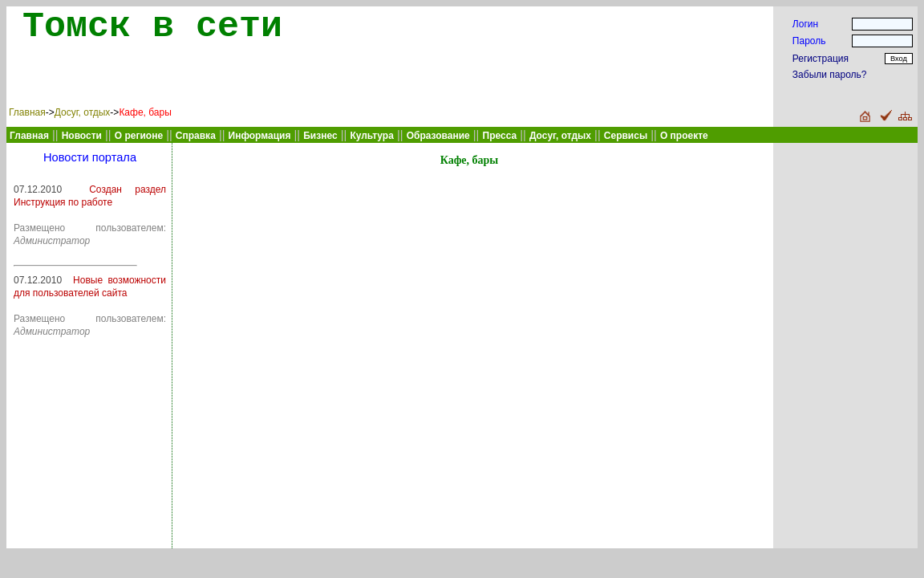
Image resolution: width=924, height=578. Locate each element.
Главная (27, 112)
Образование (438, 136)
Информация (260, 136)
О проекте (684, 136)
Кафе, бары (145, 112)
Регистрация (821, 59)
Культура (371, 136)
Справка (196, 136)
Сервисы (626, 136)
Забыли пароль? (830, 75)
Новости (82, 136)
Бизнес (320, 136)
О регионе (139, 136)
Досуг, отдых (83, 112)
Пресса (500, 136)
